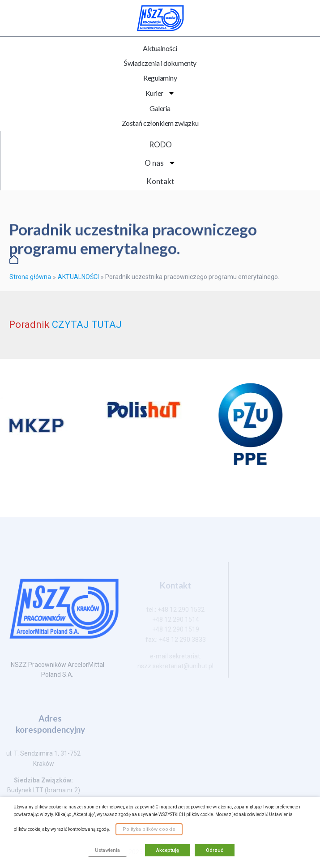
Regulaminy (160, 78)
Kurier (160, 93)
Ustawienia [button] (107, 850)
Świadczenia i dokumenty (160, 63)
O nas (160, 163)
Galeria (160, 108)
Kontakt (160, 181)
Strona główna (30, 277)
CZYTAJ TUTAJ (87, 324)
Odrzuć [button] (215, 850)
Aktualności (160, 48)
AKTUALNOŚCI (78, 277)
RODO (160, 144)
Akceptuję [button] (168, 850)
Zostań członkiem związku (160, 123)
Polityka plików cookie (149, 829)
